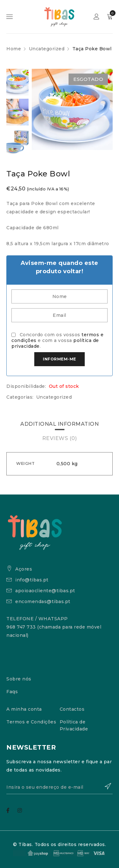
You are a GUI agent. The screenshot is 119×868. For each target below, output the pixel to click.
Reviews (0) (60, 438)
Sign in (96, 17)
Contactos (72, 709)
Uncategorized (47, 49)
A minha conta (24, 709)
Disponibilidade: (26, 386)
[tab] (60, 424)
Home (14, 49)
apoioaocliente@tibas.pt (45, 591)
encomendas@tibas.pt (43, 601)
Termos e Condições (31, 722)
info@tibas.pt (32, 580)
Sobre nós (19, 679)
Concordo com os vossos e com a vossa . (57, 340)
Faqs (12, 692)
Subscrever (105, 786)
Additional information (60, 424)
